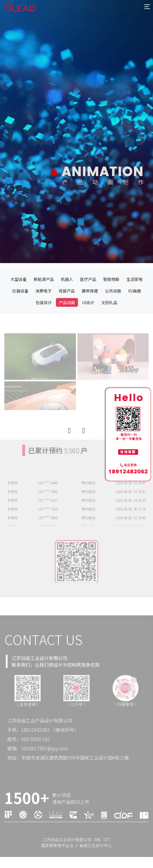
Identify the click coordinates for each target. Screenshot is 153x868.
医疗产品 (88, 300)
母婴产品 (67, 311)
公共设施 (113, 311)
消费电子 (43, 311)
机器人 (67, 300)
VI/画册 (135, 311)
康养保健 (90, 311)
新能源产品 (44, 300)
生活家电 (134, 300)
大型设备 (19, 300)
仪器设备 (20, 311)
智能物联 (111, 300)
